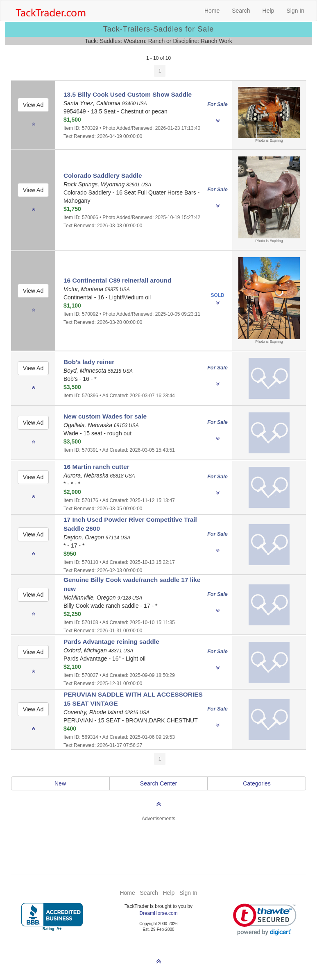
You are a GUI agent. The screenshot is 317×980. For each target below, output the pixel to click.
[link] (265, 920)
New (60, 783)
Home (212, 11)
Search (241, 11)
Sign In (295, 11)
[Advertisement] (158, 843)
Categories (257, 783)
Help (268, 11)
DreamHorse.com (158, 913)
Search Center (158, 783)
